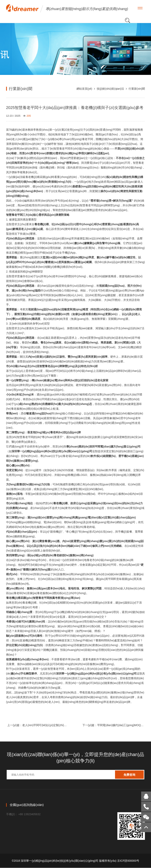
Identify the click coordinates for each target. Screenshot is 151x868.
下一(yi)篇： (113, 725)
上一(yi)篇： (38, 725)
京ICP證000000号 (128, 861)
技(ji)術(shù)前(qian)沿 (110, 89)
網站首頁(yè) (84, 89)
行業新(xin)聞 (137, 89)
